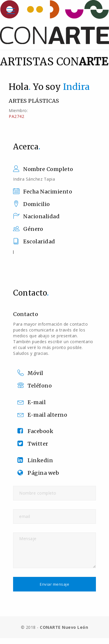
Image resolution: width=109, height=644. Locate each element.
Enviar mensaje (54, 584)
